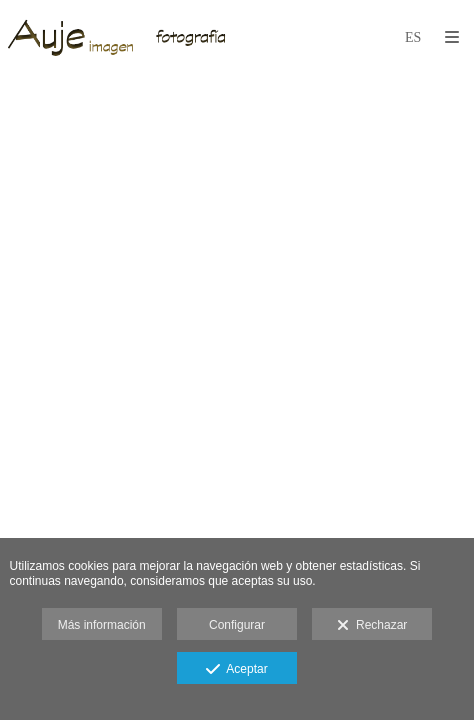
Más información (102, 625)
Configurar (237, 625)
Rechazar (372, 626)
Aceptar (236, 670)
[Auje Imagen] (121, 37)
